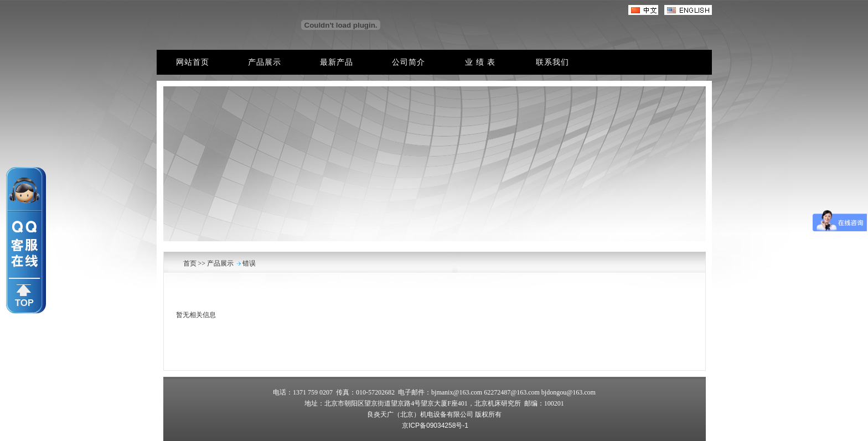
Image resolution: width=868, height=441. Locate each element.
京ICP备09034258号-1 (435, 426)
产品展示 (219, 263)
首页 (191, 263)
